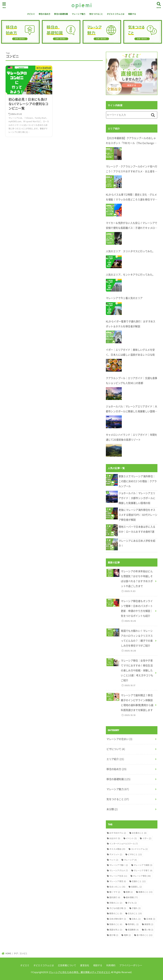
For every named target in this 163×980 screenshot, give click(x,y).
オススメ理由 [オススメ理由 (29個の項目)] (117, 849)
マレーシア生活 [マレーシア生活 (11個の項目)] (118, 876)
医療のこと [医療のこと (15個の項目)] (145, 892)
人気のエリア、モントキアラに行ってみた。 (130, 275)
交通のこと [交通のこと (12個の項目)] (139, 881)
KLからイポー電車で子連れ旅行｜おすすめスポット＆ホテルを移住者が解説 (131, 324)
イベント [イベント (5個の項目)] (131, 838)
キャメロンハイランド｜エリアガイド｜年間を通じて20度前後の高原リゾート (132, 437)
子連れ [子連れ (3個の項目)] (136, 908)
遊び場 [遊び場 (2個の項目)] (114, 935)
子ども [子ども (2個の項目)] (132, 903)
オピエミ (31, 14)
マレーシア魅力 (79, 14)
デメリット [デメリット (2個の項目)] (116, 854)
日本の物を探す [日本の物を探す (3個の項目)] (118, 919)
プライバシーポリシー (131, 965)
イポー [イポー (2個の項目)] (147, 838)
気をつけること (96, 14)
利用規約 (111, 965)
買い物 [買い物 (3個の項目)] (149, 930)
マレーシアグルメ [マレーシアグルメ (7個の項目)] (119, 871)
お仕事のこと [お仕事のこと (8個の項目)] (139, 833)
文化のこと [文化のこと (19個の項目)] (135, 913)
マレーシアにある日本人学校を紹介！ (137, 543)
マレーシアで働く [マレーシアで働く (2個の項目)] (119, 865)
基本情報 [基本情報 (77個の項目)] (132, 897)
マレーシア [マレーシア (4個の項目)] (130, 860)
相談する (132, 14)
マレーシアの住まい (119, 739)
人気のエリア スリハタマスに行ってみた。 (130, 251)
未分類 (112, 809)
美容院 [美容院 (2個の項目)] (149, 924)
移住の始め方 (45, 14)
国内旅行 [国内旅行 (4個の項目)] (115, 897)
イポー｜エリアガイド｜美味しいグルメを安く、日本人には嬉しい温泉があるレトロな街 (130, 352)
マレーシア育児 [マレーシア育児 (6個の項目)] (118, 881)
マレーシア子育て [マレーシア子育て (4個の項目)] (143, 871)
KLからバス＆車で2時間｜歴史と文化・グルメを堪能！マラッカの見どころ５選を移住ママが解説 (132, 197)
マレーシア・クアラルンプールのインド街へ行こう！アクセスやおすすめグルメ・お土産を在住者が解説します (132, 169)
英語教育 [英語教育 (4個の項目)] (133, 930)
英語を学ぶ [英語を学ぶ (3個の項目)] (116, 930)
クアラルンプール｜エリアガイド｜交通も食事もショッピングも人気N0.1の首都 (132, 381)
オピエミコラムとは (116, 14)
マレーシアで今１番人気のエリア (124, 298)
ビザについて (116, 749)
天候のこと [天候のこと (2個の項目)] (116, 903)
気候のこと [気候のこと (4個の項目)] (116, 924)
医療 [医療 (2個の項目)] (129, 892)
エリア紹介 (115, 759)
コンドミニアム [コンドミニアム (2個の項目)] (139, 849)
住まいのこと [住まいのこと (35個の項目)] (117, 887)
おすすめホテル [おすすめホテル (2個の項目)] (118, 833)
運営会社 (85, 965)
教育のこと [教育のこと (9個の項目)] (116, 913)
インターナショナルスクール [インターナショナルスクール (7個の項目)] (124, 844)
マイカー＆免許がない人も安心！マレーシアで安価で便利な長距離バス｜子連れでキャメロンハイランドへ (132, 226)
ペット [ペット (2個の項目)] (114, 860)
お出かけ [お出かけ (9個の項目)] (115, 838)
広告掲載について (67, 965)
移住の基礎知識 (61, 14)
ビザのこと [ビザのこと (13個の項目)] (135, 854)
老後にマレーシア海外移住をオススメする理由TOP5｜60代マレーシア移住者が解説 (138, 515)
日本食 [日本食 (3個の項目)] (151, 919)
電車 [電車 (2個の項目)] (128, 935)
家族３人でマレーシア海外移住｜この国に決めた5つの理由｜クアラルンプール (138, 481)
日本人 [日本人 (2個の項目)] (136, 919)
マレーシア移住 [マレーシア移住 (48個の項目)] (142, 876)
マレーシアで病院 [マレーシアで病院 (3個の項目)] (143, 865)
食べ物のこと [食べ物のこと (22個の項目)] (145, 935)
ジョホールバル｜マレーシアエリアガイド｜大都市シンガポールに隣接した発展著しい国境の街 (132, 409)
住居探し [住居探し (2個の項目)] (136, 887)
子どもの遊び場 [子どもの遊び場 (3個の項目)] (118, 908)
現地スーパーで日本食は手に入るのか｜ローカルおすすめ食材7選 (137, 529)
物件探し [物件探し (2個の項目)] (133, 924)
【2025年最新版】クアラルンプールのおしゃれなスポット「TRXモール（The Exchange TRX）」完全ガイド (131, 141)
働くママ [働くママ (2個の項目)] (115, 892)
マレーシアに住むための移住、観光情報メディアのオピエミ (79, 972)
